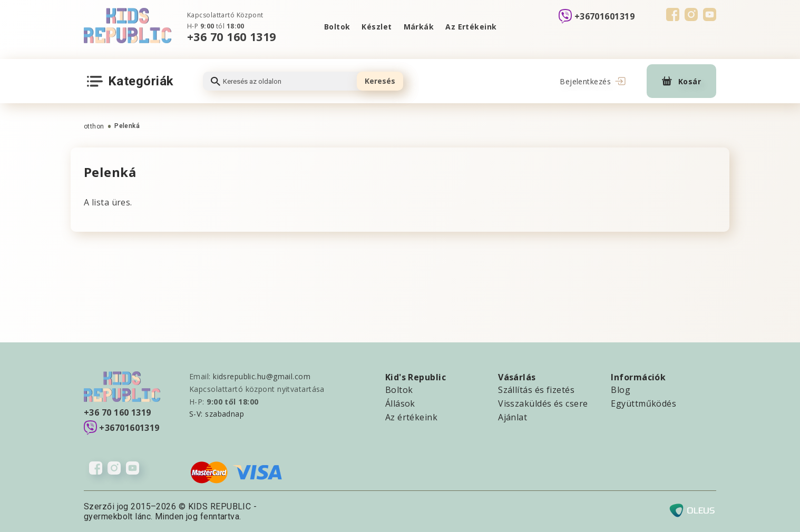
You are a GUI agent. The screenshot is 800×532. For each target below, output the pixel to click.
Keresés (380, 81)
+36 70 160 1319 (232, 37)
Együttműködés (643, 403)
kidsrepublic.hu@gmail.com (262, 376)
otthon (94, 126)
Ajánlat (513, 417)
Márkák (419, 27)
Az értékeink (411, 417)
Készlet (377, 27)
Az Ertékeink (471, 27)
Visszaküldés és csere (543, 403)
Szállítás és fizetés (536, 390)
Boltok (337, 27)
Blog (621, 390)
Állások (400, 403)
